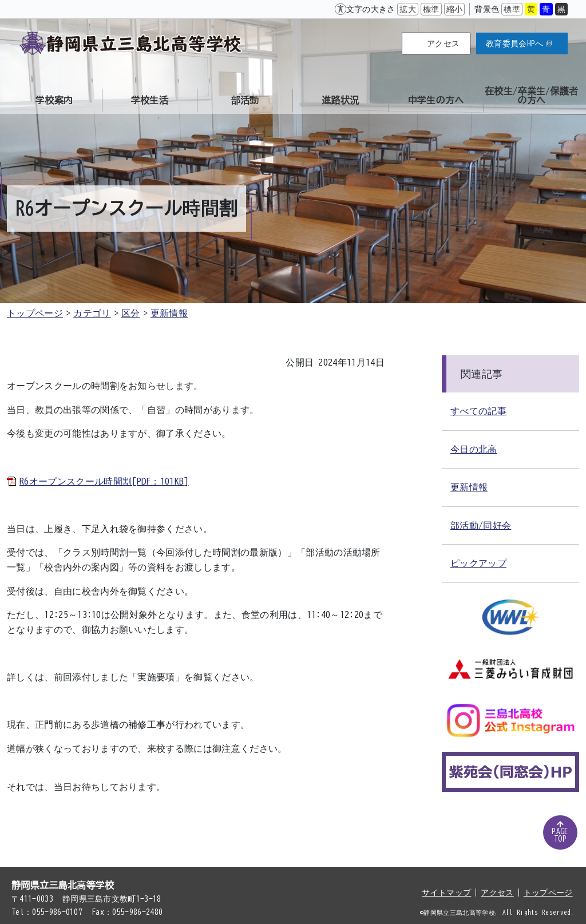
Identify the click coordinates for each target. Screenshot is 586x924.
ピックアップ (478, 563)
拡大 (408, 9)
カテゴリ (92, 313)
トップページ (35, 313)
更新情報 (169, 313)
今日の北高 (474, 449)
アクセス (443, 43)
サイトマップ (446, 893)
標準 (431, 9)
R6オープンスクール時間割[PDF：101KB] (104, 481)
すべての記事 (478, 411)
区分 (131, 313)
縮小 (455, 9)
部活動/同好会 (481, 525)
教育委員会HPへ (519, 43)
